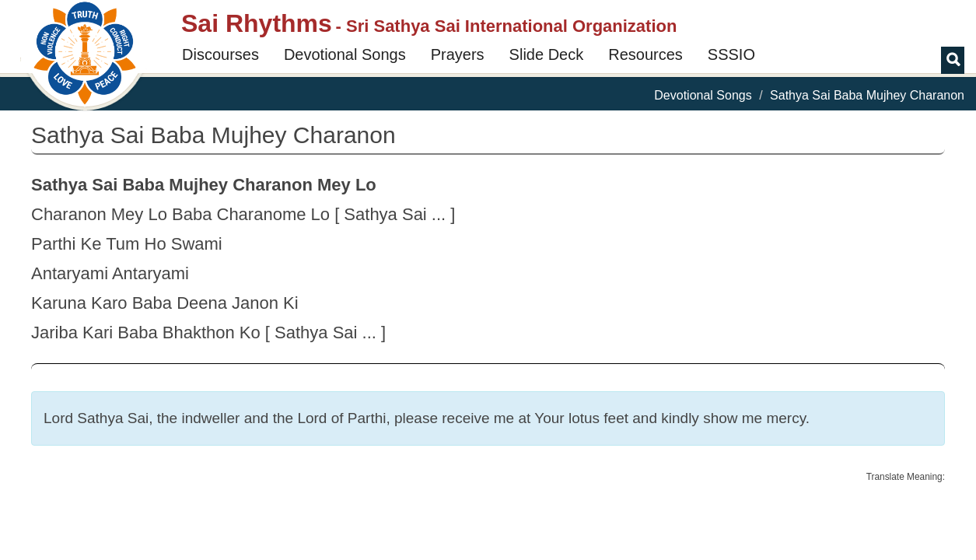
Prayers (458, 54)
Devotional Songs (345, 54)
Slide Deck (547, 54)
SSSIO (731, 54)
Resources (645, 54)
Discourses (220, 54)
